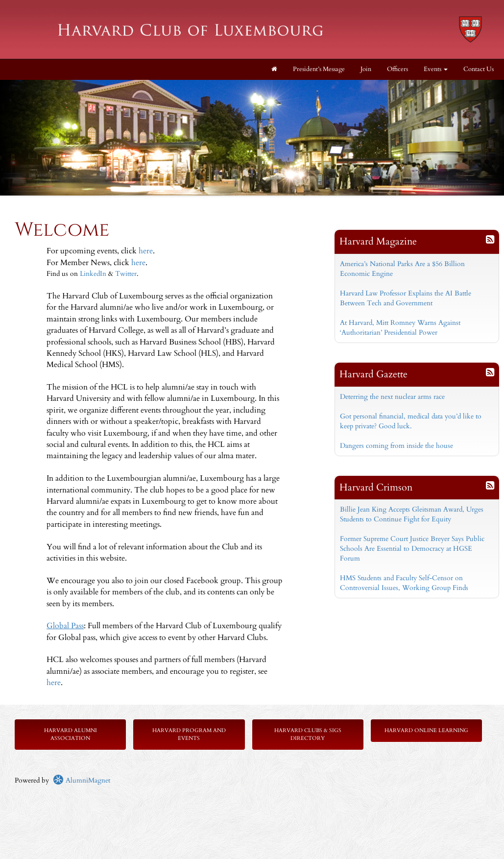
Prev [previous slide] (13, 95)
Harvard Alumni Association (71, 734)
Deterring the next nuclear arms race (392, 397)
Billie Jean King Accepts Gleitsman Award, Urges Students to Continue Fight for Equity (412, 514)
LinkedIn (93, 274)
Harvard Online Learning (426, 730)
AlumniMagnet (82, 780)
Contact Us (479, 69)
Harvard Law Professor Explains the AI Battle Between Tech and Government (406, 298)
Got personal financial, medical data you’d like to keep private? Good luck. (411, 421)
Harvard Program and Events (189, 734)
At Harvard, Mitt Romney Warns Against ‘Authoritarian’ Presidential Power (400, 328)
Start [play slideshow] (248, 87)
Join (366, 69)
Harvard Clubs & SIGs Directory (308, 734)
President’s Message (319, 69)
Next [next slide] (491, 95)
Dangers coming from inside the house (396, 446)
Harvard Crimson (376, 487)
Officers (397, 69)
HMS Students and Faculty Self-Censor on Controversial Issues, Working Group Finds (404, 583)
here (146, 251)
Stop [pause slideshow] (256, 87)
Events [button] (436, 69)
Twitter (126, 274)
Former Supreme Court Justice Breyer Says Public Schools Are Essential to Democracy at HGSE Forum (412, 549)
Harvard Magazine (378, 241)
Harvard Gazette (373, 374)
